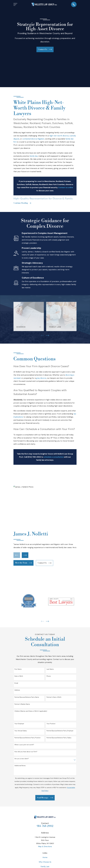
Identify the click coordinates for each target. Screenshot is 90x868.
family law (34, 156)
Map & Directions (45, 847)
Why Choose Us (45, 862)
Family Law (45, 867)
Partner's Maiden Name (22, 704)
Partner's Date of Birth (54, 697)
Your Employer (19, 724)
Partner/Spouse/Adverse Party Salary (59, 738)
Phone (49, 676)
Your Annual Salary (21, 731)
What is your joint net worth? (24, 745)
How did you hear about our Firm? (26, 752)
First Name (18, 669)
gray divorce (41, 378)
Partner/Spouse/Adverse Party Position (27, 738)
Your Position (51, 724)
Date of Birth (19, 676)
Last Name (50, 669)
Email (16, 683)
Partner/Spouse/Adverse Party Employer (60, 731)
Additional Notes (20, 766)
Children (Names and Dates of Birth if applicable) (31, 711)
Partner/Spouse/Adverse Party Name (27, 697)
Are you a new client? (22, 759)
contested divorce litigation (33, 139)
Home (45, 858)
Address (17, 690)
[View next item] (47, 336)
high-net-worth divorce (59, 136)
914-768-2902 (45, 826)
